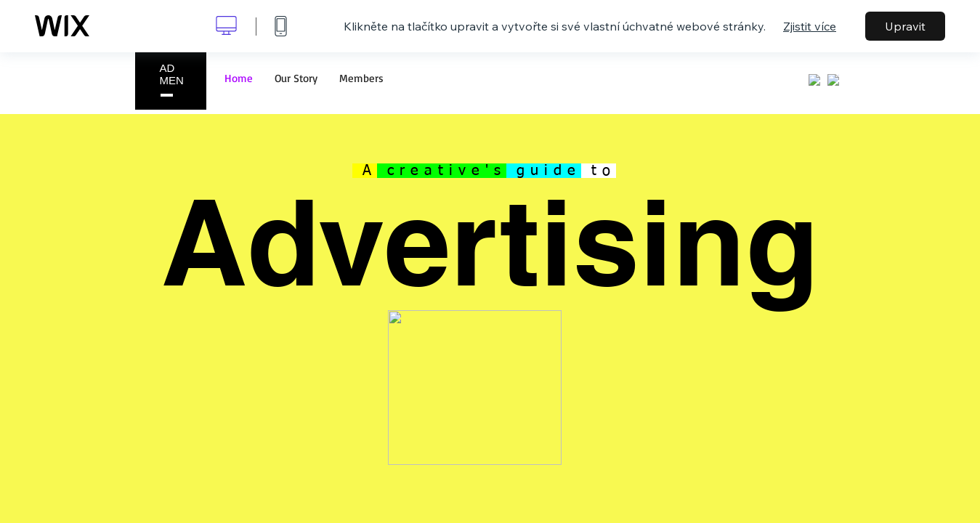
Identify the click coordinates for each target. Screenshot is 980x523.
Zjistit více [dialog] (810, 26)
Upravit (905, 26)
